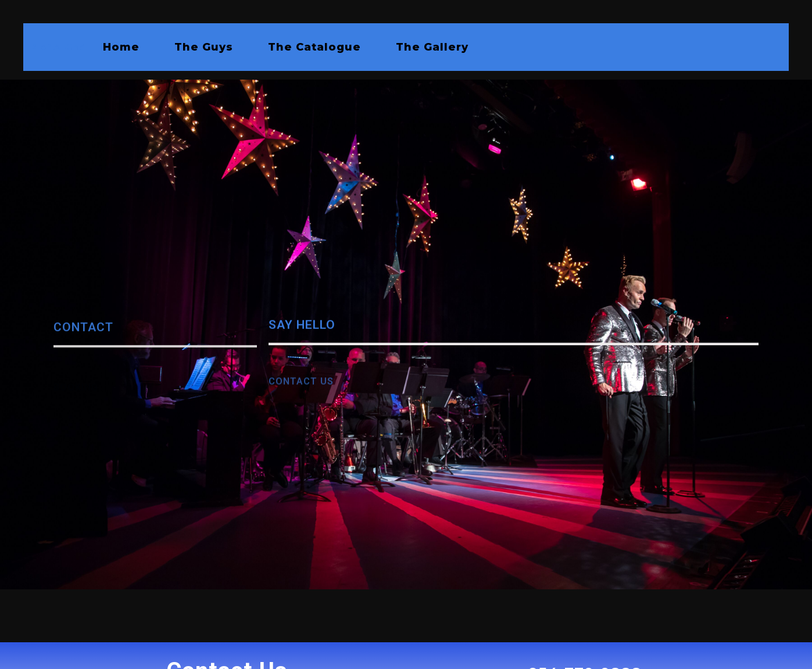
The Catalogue (314, 47)
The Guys (204, 47)
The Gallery (432, 47)
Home (121, 47)
